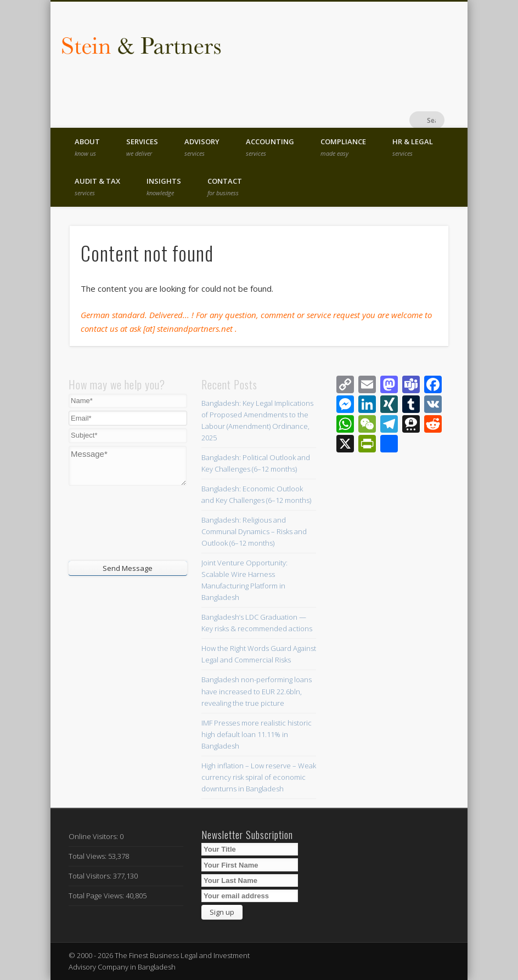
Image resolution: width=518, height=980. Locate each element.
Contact (225, 186)
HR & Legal (413, 147)
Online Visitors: (94, 836)
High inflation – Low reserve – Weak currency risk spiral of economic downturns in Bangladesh (259, 777)
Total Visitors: (91, 876)
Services (142, 147)
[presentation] (135, 522)
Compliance (343, 147)
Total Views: (88, 856)
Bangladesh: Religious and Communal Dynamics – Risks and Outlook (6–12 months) (254, 531)
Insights (164, 186)
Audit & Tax (97, 186)
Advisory (202, 147)
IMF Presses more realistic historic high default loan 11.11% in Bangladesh (257, 734)
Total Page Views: (97, 896)
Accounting (270, 147)
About (87, 147)
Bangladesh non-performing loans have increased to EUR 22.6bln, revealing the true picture (257, 691)
